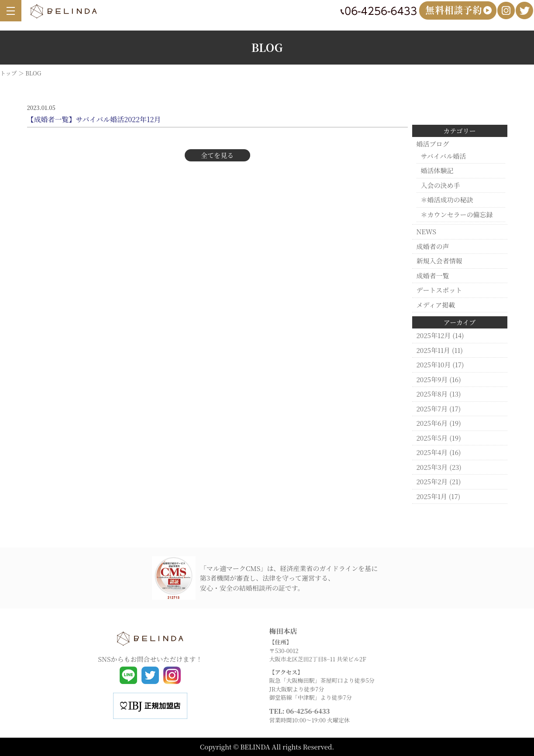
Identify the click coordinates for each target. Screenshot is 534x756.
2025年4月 (432, 452)
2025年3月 (432, 467)
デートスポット (439, 290)
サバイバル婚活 (444, 156)
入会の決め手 (441, 185)
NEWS (426, 231)
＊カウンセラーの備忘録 (457, 214)
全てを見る (217, 155)
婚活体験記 (437, 170)
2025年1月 (432, 496)
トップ (9, 73)
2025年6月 (432, 423)
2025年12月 (434, 335)
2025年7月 (432, 409)
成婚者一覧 (433, 275)
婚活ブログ (433, 144)
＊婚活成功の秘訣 (447, 200)
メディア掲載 (436, 305)
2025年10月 (434, 364)
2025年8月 (432, 394)
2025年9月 (432, 379)
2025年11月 (434, 350)
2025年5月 (432, 438)
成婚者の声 (433, 246)
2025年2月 (432, 481)
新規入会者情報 (439, 261)
